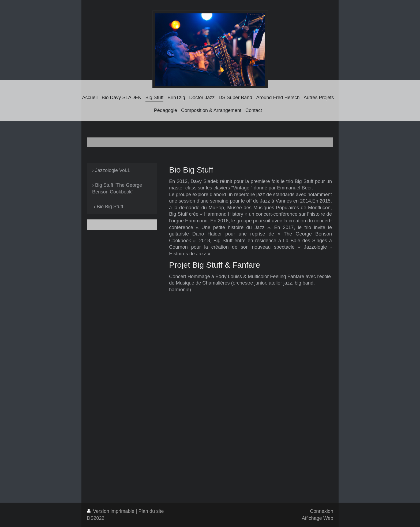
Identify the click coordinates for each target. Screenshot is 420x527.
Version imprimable (111, 511)
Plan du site (151, 511)
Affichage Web (317, 518)
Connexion (322, 511)
